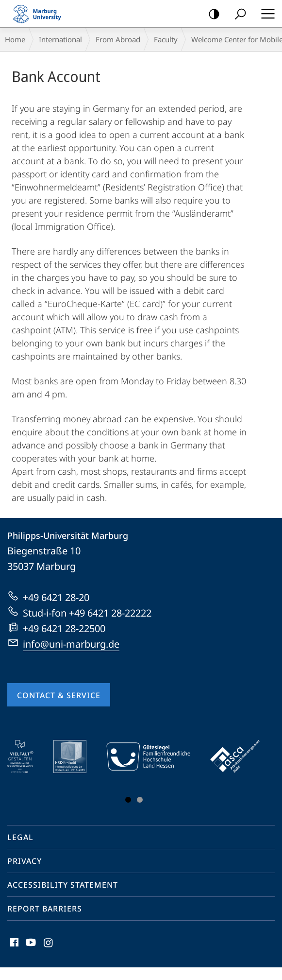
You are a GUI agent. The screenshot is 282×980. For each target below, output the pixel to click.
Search (237, 14)
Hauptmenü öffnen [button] (265, 14)
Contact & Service (59, 695)
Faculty (166, 39)
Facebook (13, 945)
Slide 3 (140, 800)
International (60, 39)
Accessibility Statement (63, 885)
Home (15, 39)
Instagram (49, 945)
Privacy (25, 861)
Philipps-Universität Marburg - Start (41, 14)
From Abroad (118, 39)
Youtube (30, 945)
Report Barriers (45, 909)
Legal (20, 837)
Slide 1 (128, 800)
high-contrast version (211, 14)
